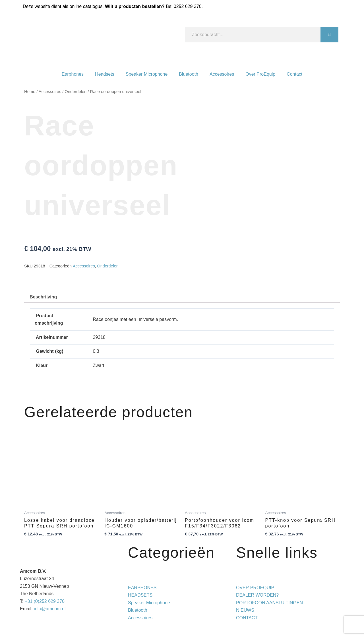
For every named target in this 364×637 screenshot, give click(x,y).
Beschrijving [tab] (43, 297)
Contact (294, 74)
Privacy (233, 625)
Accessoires (222, 74)
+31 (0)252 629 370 (45, 601)
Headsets (105, 74)
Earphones (73, 74)
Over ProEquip (260, 74)
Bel (184, 6)
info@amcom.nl (50, 609)
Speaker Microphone (147, 74)
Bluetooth (189, 74)
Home (30, 92)
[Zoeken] (330, 35)
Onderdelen (76, 92)
